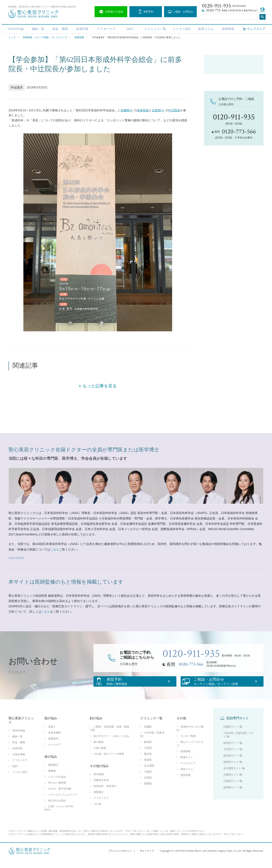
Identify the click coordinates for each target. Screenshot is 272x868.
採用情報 (228, 28)
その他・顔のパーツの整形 (109, 763)
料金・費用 (59, 28)
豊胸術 (52, 780)
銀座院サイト (231, 752)
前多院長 (143, 110)
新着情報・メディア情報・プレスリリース (45, 37)
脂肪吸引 (53, 774)
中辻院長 (174, 110)
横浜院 (148, 763)
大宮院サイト (231, 758)
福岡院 (148, 792)
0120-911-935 (191, 654)
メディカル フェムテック (63, 804)
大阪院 (148, 780)
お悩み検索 (19, 763)
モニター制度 (188, 745)
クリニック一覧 (155, 28)
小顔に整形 (100, 757)
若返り (52, 735)
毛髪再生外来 (101, 789)
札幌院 (127, 111)
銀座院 (148, 751)
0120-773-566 (191, 664)
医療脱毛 (53, 747)
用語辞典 (186, 784)
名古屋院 (149, 774)
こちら (55, 549)
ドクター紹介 (181, 28)
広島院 (158, 111)
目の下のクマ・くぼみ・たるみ (111, 745)
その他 (97, 813)
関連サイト (187, 766)
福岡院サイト (231, 796)
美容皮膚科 (55, 741)
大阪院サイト (231, 783)
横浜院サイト (231, 764)
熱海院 (148, 769)
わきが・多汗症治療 (60, 798)
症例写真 (81, 28)
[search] (229, 16)
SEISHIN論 (14, 28)
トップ (12, 37)
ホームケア (55, 753)
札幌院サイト (231, 735)
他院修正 (99, 801)
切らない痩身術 (57, 792)
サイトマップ (147, 860)
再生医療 (99, 783)
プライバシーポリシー (120, 860)
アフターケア (105, 28)
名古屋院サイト (232, 777)
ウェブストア (188, 772)
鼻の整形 (99, 751)
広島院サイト (231, 790)
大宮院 (148, 757)
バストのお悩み (57, 786)
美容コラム (205, 28)
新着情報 (79, 37)
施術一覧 (36, 28)
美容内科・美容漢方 (105, 795)
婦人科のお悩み (57, 809)
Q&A (129, 28)
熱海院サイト (231, 771)
